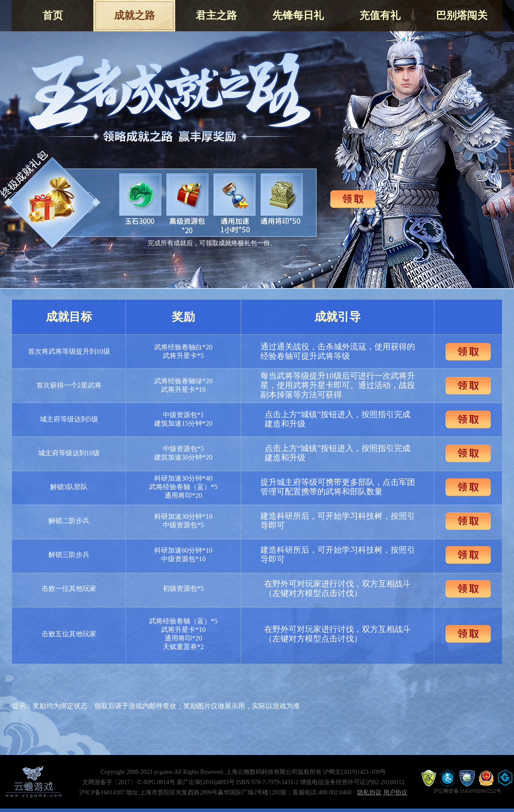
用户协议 (395, 792)
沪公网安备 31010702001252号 (467, 791)
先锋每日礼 (298, 15)
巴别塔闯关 (462, 15)
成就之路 (134, 15)
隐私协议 (369, 792)
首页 (53, 15)
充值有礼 (380, 15)
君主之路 (216, 15)
